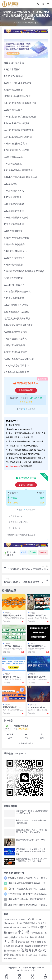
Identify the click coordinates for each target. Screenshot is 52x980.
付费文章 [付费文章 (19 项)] (12, 927)
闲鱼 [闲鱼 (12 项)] (5, 958)
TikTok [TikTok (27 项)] (19, 923)
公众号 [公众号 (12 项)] (24, 928)
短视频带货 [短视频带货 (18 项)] (36, 946)
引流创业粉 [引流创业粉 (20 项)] (23, 937)
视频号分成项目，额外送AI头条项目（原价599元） (32, 822)
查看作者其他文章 (26, 743)
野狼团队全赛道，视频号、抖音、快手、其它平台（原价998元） (32, 831)
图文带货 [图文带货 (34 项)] (12, 933)
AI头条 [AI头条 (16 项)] (13, 920)
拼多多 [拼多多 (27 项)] (41, 937)
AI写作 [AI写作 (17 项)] (7, 919)
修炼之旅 (33, 705)
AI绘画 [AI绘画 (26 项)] (31, 919)
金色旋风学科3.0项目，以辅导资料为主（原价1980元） (32, 812)
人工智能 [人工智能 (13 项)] (39, 923)
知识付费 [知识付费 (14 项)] (7, 946)
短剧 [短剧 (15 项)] (13, 946)
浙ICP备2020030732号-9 (26, 970)
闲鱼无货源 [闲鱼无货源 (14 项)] (12, 958)
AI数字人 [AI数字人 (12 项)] (24, 920)
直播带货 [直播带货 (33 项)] (41, 942)
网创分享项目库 (10, 554)
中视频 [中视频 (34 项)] (26, 923)
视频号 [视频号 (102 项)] (26, 950)
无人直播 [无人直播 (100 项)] (11, 941)
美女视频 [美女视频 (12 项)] (10, 951)
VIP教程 (31, 23)
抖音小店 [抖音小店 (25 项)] (33, 937)
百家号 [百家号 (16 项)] (33, 942)
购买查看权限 (26, 390)
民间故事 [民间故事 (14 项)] (22, 942)
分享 (24, 552)
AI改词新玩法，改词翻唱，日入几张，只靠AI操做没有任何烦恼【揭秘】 (31, 851)
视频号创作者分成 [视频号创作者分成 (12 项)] (34, 955)
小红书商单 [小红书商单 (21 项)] (35, 933)
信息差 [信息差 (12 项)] (19, 928)
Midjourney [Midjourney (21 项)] (9, 923)
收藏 (33, 552)
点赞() (43, 552)
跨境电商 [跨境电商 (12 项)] (44, 955)
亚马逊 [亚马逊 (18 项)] (33, 923)
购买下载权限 (26, 485)
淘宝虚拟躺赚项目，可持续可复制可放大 (38, 647)
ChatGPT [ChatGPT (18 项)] (38, 919)
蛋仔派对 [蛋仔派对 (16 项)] (17, 951)
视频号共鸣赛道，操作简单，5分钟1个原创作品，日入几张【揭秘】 (32, 860)
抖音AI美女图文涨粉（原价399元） (31, 840)
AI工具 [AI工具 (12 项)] (18, 920)
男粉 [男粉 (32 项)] (28, 942)
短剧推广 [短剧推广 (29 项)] (20, 946)
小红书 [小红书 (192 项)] (24, 932)
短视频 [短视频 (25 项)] (28, 946)
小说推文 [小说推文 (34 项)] (13, 937)
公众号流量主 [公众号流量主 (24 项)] (33, 927)
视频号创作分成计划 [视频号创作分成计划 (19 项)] (19, 955)
